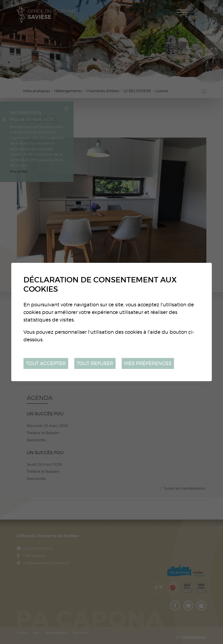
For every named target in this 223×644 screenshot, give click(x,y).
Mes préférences (148, 363)
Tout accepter (46, 363)
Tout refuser (95, 363)
